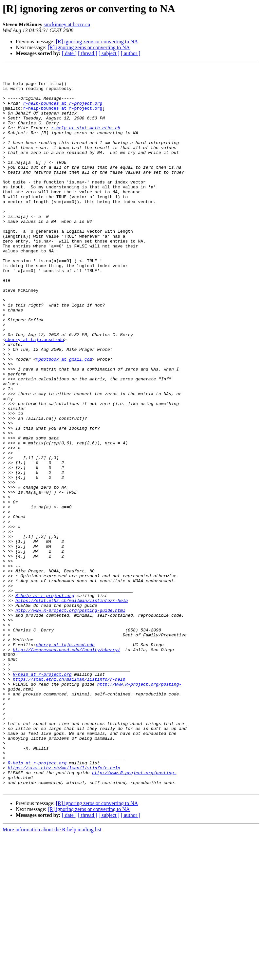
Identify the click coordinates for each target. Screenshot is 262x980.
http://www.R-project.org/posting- (139, 808)
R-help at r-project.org (45, 702)
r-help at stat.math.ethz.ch (86, 140)
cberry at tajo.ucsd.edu (35, 394)
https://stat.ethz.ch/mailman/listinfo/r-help (72, 708)
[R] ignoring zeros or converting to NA (97, 42)
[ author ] (131, 53)
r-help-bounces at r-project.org (63, 111)
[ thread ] (88, 53)
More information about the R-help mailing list (52, 974)
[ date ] (69, 53)
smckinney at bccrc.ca (67, 24)
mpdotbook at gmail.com (64, 418)
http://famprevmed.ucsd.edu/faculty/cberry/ (66, 767)
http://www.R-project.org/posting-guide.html (70, 719)
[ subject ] (109, 53)
